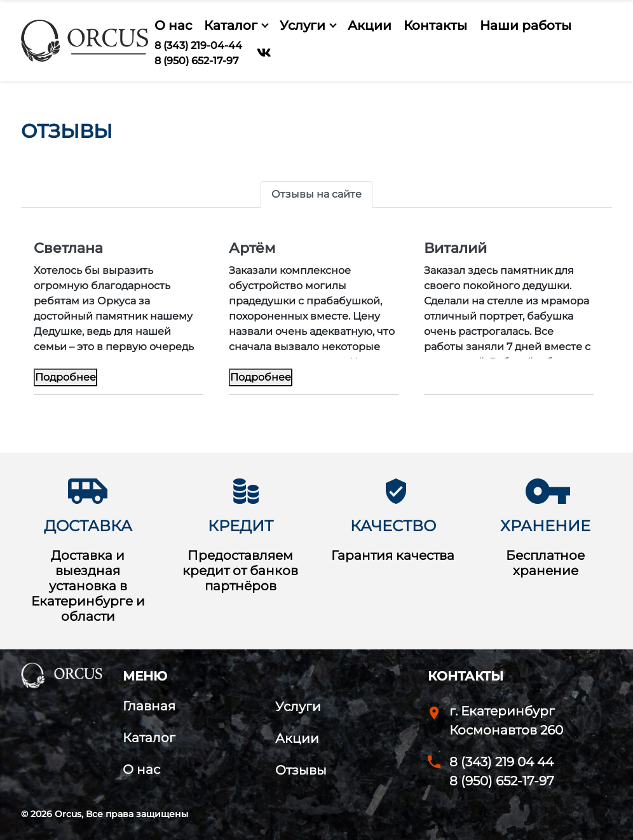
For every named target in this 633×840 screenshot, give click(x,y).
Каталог (231, 25)
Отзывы (301, 770)
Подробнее (65, 377)
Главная (149, 706)
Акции (370, 25)
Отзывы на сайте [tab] (316, 194)
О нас (173, 25)
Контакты (435, 25)
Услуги (303, 25)
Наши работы (526, 25)
